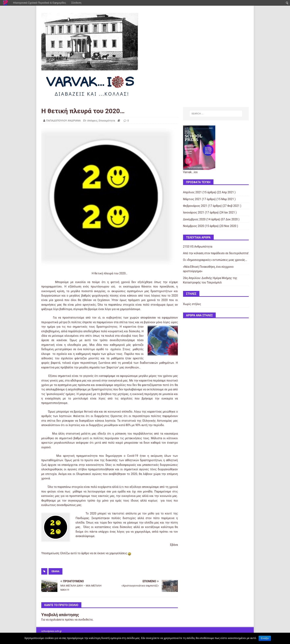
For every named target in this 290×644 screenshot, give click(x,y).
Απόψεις (92, 121)
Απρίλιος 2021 (192, 192)
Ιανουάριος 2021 (194, 212)
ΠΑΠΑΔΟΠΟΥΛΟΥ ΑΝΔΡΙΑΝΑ (63, 121)
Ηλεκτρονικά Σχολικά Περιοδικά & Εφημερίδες (40, 3)
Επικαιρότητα (107, 121)
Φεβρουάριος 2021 (195, 206)
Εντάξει (265, 638)
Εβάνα (55, 571)
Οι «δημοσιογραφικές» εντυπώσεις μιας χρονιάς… (215, 260)
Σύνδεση (76, 3)
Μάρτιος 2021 (192, 199)
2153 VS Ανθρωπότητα (198, 247)
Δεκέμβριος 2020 (194, 219)
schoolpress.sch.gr (51, 631)
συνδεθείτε (85, 620)
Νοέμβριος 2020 (194, 226)
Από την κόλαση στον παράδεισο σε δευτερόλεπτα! (216, 253)
